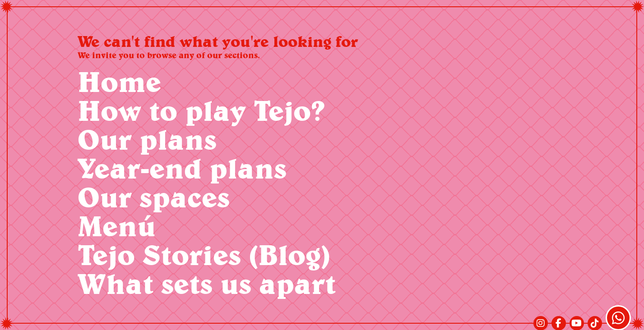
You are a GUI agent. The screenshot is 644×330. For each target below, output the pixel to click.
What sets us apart (207, 283)
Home (119, 81)
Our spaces (154, 197)
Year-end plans (182, 168)
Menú (117, 226)
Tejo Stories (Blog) (204, 254)
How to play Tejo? (201, 110)
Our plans (147, 139)
